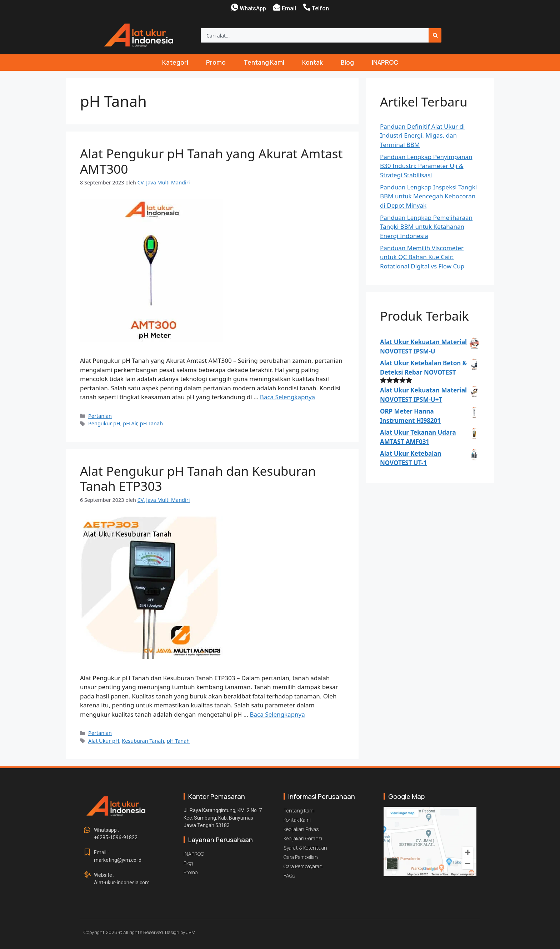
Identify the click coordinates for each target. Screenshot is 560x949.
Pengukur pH (104, 423)
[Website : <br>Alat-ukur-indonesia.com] (87, 875)
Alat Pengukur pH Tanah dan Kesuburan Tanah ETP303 (198, 478)
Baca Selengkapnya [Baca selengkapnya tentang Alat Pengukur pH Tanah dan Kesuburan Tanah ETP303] (277, 714)
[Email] (277, 7)
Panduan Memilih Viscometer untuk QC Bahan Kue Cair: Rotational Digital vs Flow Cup (422, 257)
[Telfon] (307, 7)
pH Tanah (151, 423)
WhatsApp (253, 8)
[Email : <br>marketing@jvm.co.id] (87, 852)
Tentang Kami (264, 62)
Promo (216, 62)
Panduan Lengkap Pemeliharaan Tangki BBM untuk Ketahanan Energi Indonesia (426, 227)
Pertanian (100, 416)
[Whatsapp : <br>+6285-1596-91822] (87, 830)
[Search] (435, 35)
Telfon (320, 8)
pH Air (130, 423)
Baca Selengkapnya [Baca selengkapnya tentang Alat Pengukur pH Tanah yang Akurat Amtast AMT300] (287, 397)
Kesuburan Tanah (143, 741)
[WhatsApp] (235, 7)
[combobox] (315, 35)
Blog (347, 62)
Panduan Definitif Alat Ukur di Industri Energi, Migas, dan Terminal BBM (422, 135)
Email (289, 8)
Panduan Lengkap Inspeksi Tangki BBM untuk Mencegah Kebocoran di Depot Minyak (428, 196)
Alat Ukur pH (104, 741)
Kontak (312, 62)
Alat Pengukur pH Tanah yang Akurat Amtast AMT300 (211, 161)
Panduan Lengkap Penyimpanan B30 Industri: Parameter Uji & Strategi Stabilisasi (426, 166)
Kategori (175, 62)
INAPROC (385, 62)
